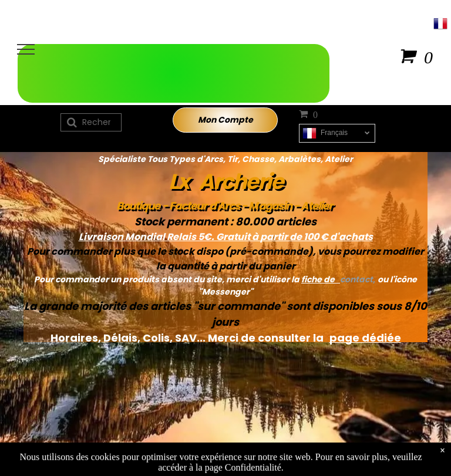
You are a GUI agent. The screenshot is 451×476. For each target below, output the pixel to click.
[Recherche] (91, 122)
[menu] (26, 49)
